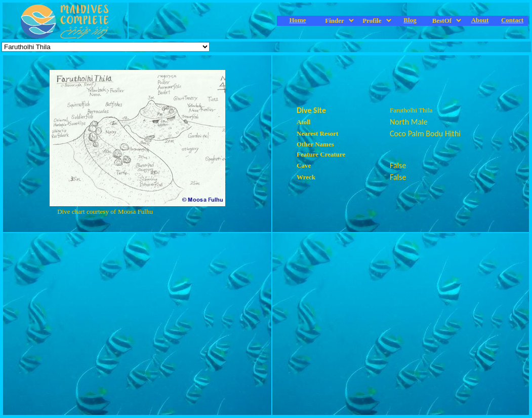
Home (297, 20)
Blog (410, 20)
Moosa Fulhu (135, 212)
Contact (512, 20)
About (480, 20)
